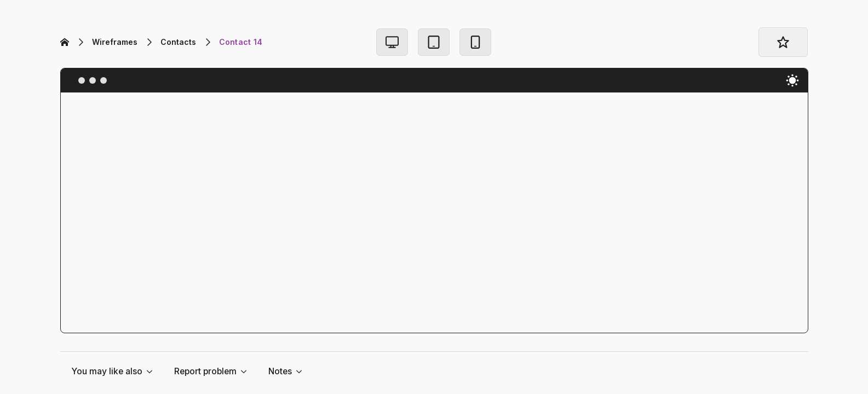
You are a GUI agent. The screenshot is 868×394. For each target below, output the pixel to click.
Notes (280, 371)
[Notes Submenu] (302, 372)
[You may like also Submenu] (153, 372)
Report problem (205, 371)
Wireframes (115, 42)
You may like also (107, 371)
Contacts (178, 42)
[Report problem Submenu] (247, 372)
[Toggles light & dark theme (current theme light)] (792, 80)
